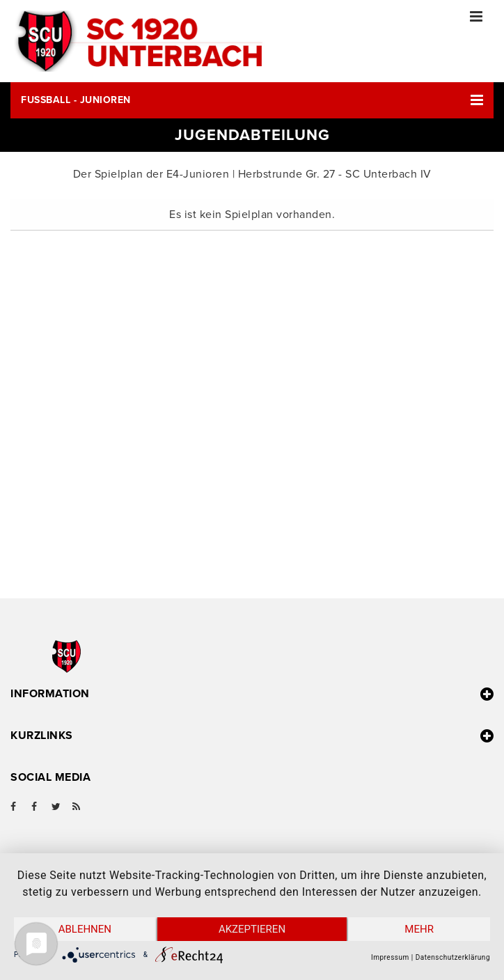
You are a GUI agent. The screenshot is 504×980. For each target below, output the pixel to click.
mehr (419, 929)
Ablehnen (85, 929)
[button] (252, 100)
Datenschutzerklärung (453, 957)
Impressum (390, 957)
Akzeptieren (252, 929)
